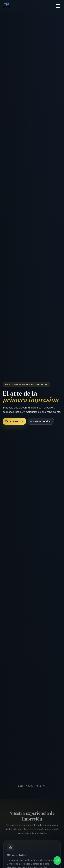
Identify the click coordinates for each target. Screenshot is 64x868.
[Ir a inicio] (7, 6)
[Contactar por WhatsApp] (57, 861)
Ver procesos (14, 421)
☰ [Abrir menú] (58, 6)
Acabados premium (41, 421)
